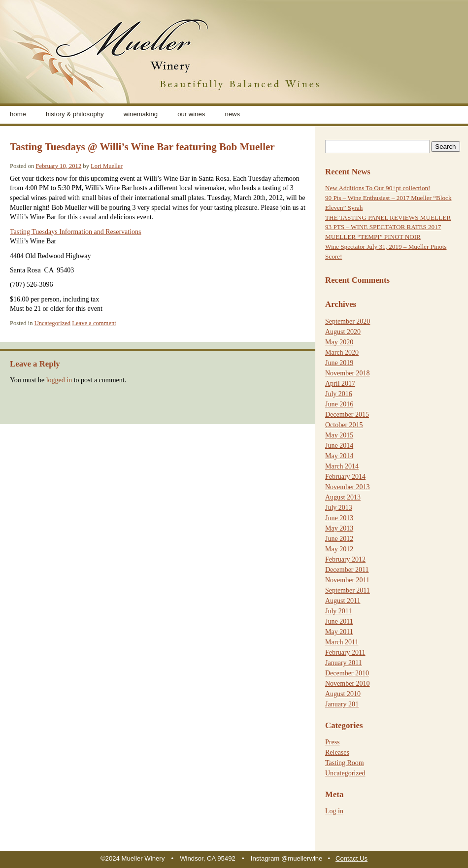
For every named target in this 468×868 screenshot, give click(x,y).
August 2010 (343, 694)
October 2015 (344, 425)
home (18, 114)
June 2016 (339, 404)
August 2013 (343, 497)
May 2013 (339, 528)
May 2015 (339, 435)
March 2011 (342, 642)
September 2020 (348, 321)
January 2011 (344, 663)
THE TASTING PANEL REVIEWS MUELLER (388, 217)
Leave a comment (94, 323)
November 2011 (347, 580)
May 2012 (339, 549)
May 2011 (339, 632)
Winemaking (141, 114)
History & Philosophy (75, 114)
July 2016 (339, 394)
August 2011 (343, 601)
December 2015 (347, 415)
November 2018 (348, 373)
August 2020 (343, 332)
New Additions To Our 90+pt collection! (378, 188)
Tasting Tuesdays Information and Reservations (76, 232)
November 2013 (348, 487)
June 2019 (339, 363)
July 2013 (339, 508)
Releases (337, 752)
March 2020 (342, 352)
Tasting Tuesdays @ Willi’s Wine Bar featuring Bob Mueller (142, 147)
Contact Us (351, 858)
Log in (334, 811)
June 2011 (339, 621)
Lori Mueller (107, 166)
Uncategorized (52, 323)
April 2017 (340, 384)
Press (333, 742)
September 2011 (348, 590)
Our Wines (191, 114)
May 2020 (339, 342)
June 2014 (339, 446)
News (232, 114)
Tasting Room (345, 763)
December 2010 (347, 673)
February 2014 (345, 477)
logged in (59, 380)
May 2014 (339, 456)
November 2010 (348, 684)
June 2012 (339, 539)
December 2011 (347, 570)
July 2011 (338, 611)
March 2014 (342, 466)
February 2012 (345, 559)
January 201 (342, 704)
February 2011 (345, 652)
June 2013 (339, 518)
